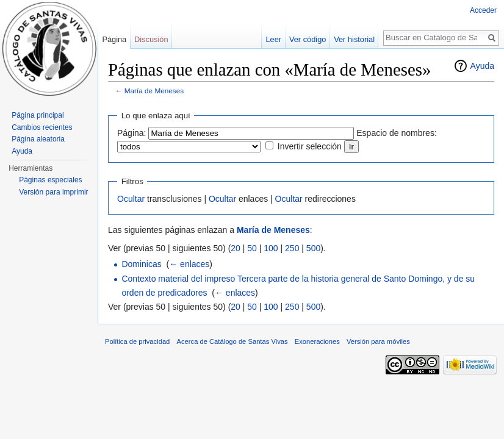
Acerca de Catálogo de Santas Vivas (232, 341)
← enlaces (189, 264)
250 (292, 248)
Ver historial (354, 39)
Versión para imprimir (53, 192)
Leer (274, 39)
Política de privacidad (137, 341)
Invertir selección (310, 146)
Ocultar (131, 199)
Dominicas (141, 264)
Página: (131, 133)
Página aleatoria (38, 139)
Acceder (483, 10)
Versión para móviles (378, 341)
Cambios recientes (42, 127)
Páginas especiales (50, 180)
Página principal (38, 115)
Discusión (151, 39)
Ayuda (482, 66)
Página (114, 39)
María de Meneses (154, 91)
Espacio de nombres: (397, 133)
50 (252, 248)
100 (271, 248)
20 (236, 248)
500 (313, 248)
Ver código (308, 39)
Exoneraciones (317, 341)
